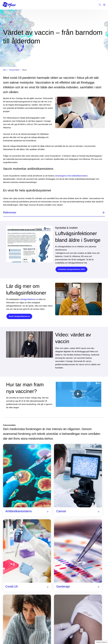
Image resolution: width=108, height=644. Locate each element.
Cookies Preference (101, 642)
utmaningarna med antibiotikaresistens (71, 176)
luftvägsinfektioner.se (29, 299)
